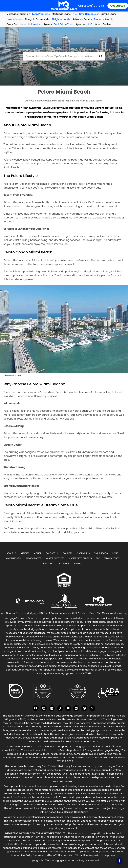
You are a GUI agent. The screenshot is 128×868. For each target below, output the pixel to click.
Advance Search (82, 19)
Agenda (80, 24)
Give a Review (103, 24)
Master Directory (55, 558)
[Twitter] (92, 708)
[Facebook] (36, 708)
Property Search (103, 19)
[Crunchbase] (76, 708)
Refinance (64, 563)
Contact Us (52, 553)
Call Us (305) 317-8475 (91, 6)
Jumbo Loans (109, 14)
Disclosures (83, 553)
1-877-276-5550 (64, 761)
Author (38, 553)
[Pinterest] (84, 708)
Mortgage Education (18, 14)
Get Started (118, 6)
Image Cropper (33, 558)
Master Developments (80, 558)
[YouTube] (68, 708)
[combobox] (64, 56)
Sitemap (78, 563)
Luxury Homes (15, 19)
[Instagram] (44, 708)
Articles (25, 553)
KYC (90, 24)
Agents (48, 24)
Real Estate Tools (64, 24)
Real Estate (49, 563)
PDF (98, 558)
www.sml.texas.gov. (64, 781)
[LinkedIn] (52, 708)
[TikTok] (60, 708)
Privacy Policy (112, 558)
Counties (68, 553)
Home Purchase (13, 558)
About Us (11, 553)
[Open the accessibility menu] (119, 861)
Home (115, 553)
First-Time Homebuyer (86, 14)
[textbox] (64, 56)
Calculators (35, 24)
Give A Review (101, 553)
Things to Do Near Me (37, 19)
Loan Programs (41, 14)
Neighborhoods (61, 19)
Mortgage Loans (61, 14)
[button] (101, 56)
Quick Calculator (16, 24)
